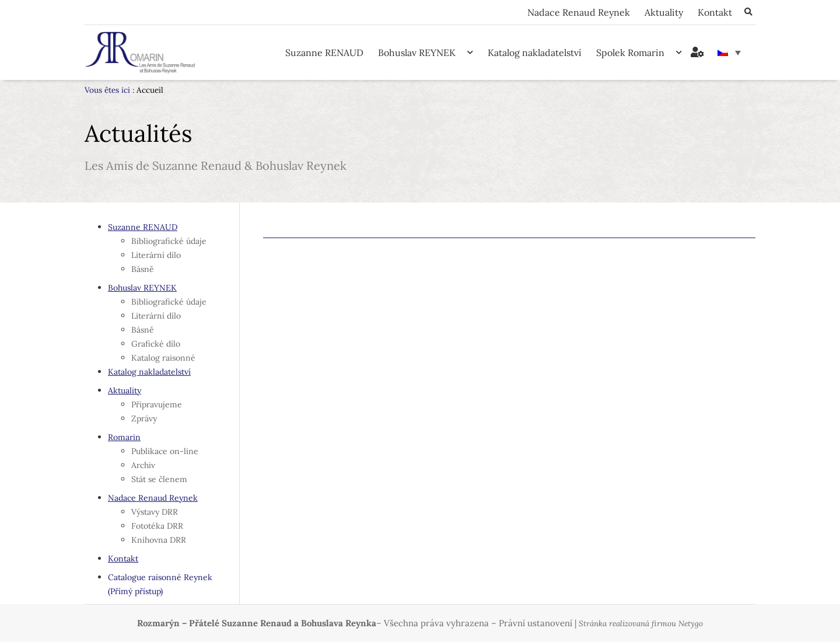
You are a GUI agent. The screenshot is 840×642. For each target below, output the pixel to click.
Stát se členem (159, 479)
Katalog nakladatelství (535, 53)
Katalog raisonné (163, 358)
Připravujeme (157, 404)
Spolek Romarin (639, 52)
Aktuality (664, 12)
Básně (143, 269)
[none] (729, 53)
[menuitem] (729, 53)
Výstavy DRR (155, 512)
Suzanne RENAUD (324, 53)
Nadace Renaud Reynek (579, 12)
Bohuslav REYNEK (426, 52)
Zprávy (144, 418)
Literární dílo (156, 255)
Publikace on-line (165, 451)
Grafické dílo (156, 344)
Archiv (143, 465)
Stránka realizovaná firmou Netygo (641, 624)
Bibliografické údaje (169, 241)
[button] (748, 13)
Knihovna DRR (159, 540)
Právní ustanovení (535, 623)
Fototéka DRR (157, 526)
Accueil (150, 90)
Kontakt (715, 12)
